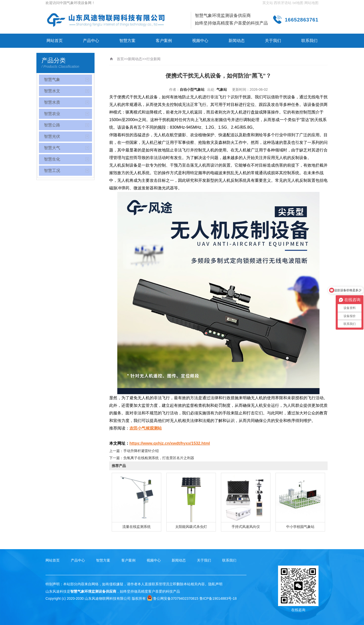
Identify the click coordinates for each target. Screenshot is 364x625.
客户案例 (164, 41)
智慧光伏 (52, 136)
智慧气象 (52, 80)
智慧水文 (52, 91)
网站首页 (55, 41)
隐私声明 (215, 584)
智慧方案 (127, 41)
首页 (120, 59)
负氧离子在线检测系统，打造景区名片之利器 (159, 458)
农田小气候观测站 (146, 428)
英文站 (268, 3)
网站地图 (311, 3)
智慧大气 (52, 148)
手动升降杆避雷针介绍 (141, 451)
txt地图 (298, 3)
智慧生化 (52, 159)
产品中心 (91, 41)
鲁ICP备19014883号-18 (218, 598)
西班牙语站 (283, 3)
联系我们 (309, 41)
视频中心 (200, 41)
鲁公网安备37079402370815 (173, 598)
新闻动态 (237, 41)
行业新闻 (153, 59)
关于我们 (273, 41)
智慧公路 (52, 125)
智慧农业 (52, 114)
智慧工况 (52, 171)
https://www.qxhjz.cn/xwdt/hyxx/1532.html (170, 443)
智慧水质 (52, 102)
